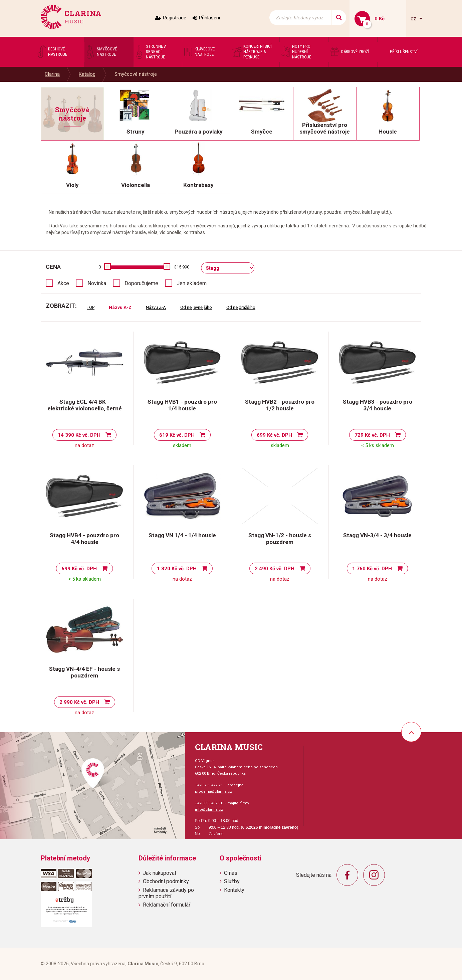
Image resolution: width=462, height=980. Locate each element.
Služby (232, 881)
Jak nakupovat (160, 873)
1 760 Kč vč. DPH (372, 569)
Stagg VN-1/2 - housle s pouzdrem (280, 539)
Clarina (52, 74)
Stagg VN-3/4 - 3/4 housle (377, 535)
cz (414, 19)
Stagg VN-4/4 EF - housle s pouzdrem (84, 672)
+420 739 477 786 (210, 785)
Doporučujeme (141, 283)
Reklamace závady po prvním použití (166, 893)
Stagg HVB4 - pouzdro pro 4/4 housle (84, 539)
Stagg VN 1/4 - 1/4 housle (182, 535)
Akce (63, 283)
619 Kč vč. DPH (177, 435)
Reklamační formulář (167, 905)
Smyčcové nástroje (136, 74)
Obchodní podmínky (166, 881)
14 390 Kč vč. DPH (79, 435)
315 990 (182, 267)
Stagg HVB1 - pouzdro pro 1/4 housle (182, 405)
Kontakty (234, 890)
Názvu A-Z (120, 307)
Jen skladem (192, 283)
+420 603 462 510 (210, 803)
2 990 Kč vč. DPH (79, 702)
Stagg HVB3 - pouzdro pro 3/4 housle (378, 405)
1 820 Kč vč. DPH (177, 569)
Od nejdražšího (241, 307)
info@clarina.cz (209, 810)
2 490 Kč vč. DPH (275, 569)
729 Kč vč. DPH (372, 435)
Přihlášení (209, 18)
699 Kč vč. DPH (274, 435)
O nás (231, 873)
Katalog (87, 74)
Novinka (97, 283)
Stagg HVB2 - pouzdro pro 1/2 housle (280, 405)
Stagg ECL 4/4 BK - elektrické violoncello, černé (85, 405)
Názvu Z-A (156, 307)
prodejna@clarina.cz (213, 792)
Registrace (175, 18)
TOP (91, 307)
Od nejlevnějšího (196, 307)
